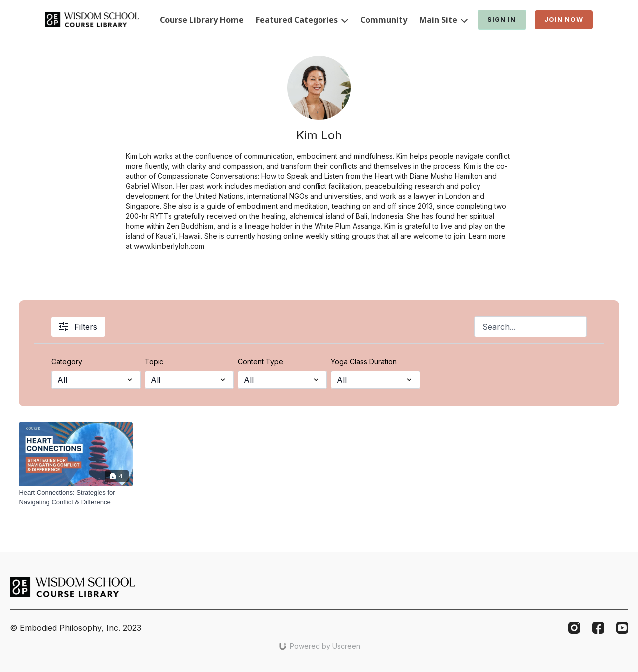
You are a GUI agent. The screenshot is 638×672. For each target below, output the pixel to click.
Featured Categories (302, 20)
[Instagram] (574, 628)
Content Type (260, 361)
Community (384, 20)
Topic (154, 361)
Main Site (443, 20)
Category (67, 361)
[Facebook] (598, 628)
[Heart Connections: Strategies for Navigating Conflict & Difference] (76, 497)
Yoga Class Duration (364, 361)
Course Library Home (202, 20)
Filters (78, 327)
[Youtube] (622, 628)
